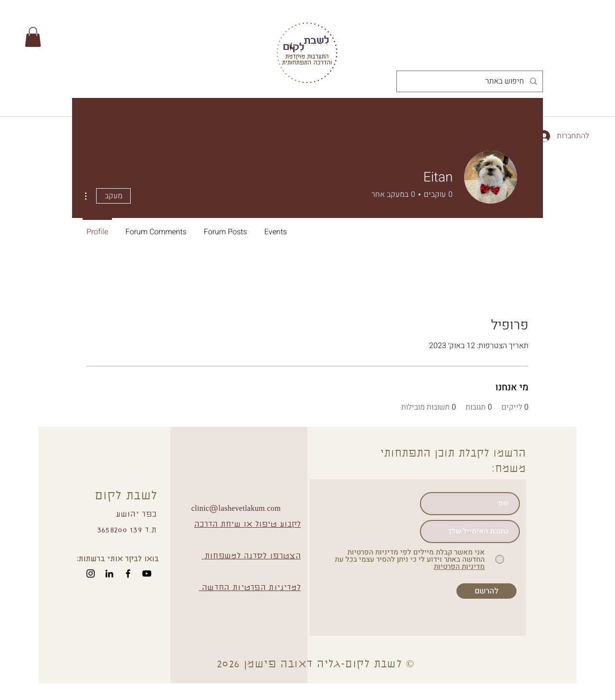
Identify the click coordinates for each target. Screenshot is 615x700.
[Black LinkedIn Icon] (109, 573)
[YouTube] (147, 573)
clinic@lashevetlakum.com (236, 509)
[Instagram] (91, 573)
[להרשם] (486, 591)
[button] (33, 37)
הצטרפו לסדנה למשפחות (251, 556)
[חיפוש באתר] (471, 81)
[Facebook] (128, 573)
